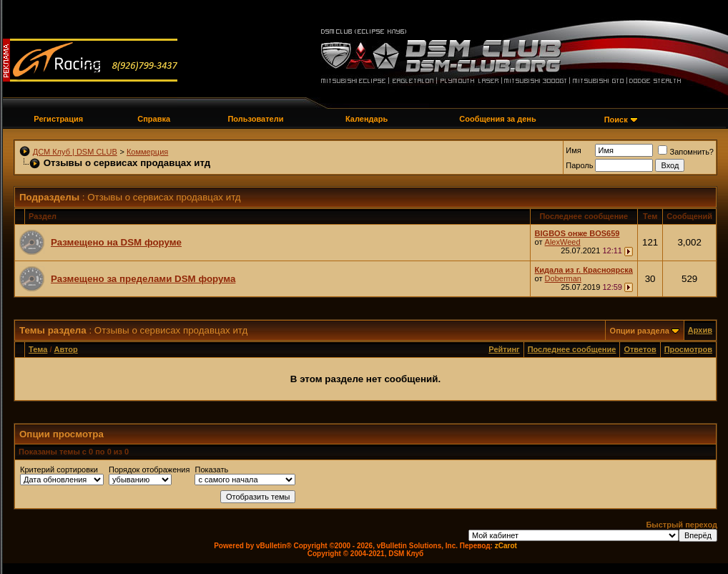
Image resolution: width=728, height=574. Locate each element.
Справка (154, 119)
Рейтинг (504, 349)
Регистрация (58, 119)
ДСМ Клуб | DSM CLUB (75, 152)
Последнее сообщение (572, 349)
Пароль (579, 165)
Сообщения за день (497, 119)
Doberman (563, 278)
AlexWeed (563, 242)
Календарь (367, 119)
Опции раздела (640, 331)
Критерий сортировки (59, 470)
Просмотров (688, 349)
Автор (66, 349)
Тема (38, 349)
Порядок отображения (149, 470)
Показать (211, 470)
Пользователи (255, 119)
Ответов (640, 349)
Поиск (616, 120)
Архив (700, 330)
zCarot (506, 546)
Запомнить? (686, 152)
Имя (573, 150)
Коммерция (147, 152)
